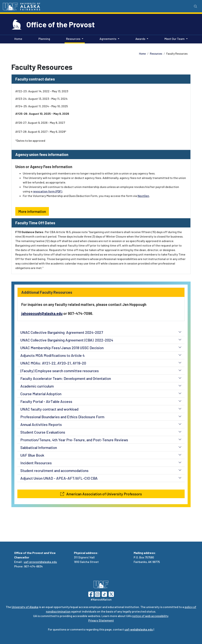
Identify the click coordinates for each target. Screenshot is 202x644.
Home (18, 38)
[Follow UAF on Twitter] (111, 594)
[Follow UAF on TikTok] (104, 594)
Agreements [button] (108, 39)
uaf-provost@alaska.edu (40, 562)
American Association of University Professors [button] (101, 494)
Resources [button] (73, 39)
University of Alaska (25, 607)
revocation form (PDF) (48, 191)
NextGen (143, 196)
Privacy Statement (101, 620)
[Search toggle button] (195, 6)
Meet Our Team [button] (175, 39)
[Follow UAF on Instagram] (97, 594)
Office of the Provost (60, 24)
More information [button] (32, 211)
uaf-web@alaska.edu (139, 629)
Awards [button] (140, 39)
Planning (43, 38)
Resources (156, 54)
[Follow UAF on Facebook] (91, 594)
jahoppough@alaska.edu (42, 313)
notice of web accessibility (150, 616)
